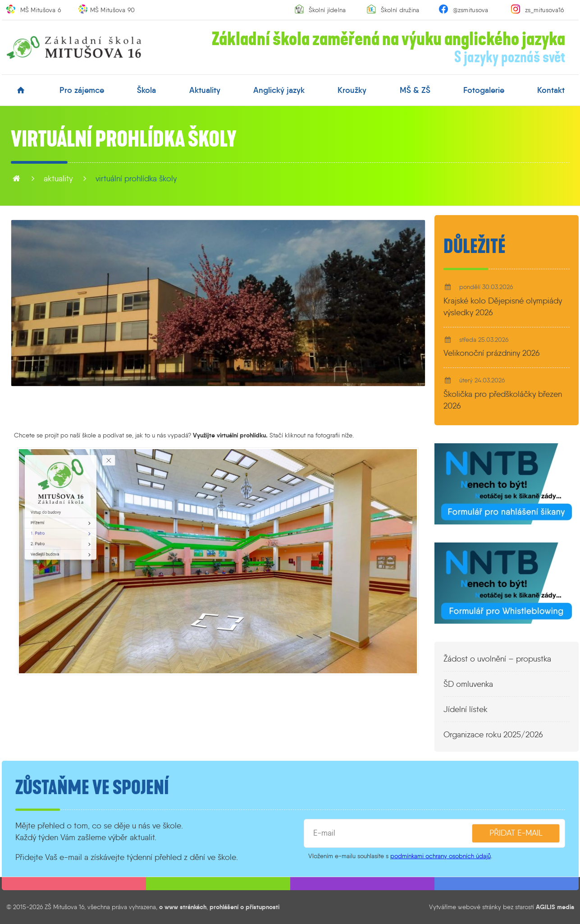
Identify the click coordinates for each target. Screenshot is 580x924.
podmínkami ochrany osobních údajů (441, 856)
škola (146, 90)
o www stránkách (183, 907)
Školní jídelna (327, 10)
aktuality (205, 90)
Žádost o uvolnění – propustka (497, 659)
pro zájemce (82, 90)
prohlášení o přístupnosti (244, 907)
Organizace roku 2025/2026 (493, 735)
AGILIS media (555, 907)
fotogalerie (484, 90)
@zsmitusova (471, 10)
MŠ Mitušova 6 (41, 10)
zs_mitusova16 (545, 10)
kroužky (352, 90)
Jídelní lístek (466, 709)
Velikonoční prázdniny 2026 (492, 353)
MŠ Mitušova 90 (113, 10)
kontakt (551, 90)
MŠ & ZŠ (415, 90)
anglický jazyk (279, 90)
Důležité (475, 247)
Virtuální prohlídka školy (136, 179)
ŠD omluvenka (468, 684)
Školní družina (400, 10)
